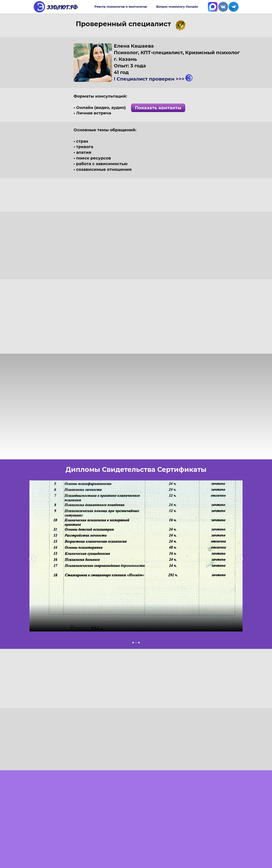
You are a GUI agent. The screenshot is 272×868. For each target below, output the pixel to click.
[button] (32, 559)
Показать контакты (158, 108)
